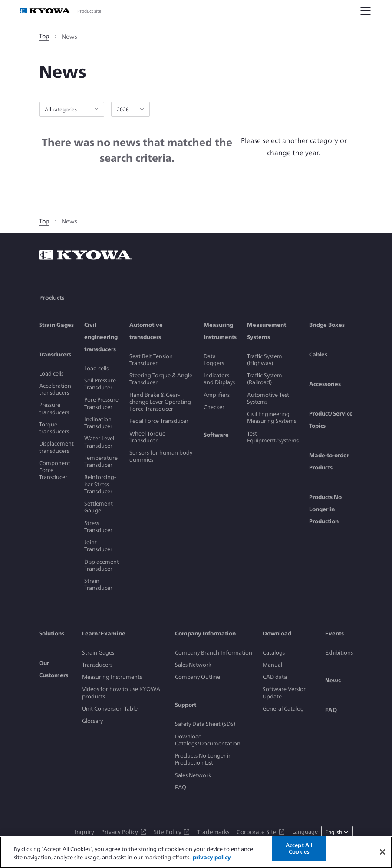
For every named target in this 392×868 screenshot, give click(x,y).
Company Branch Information (214, 653)
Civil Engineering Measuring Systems (272, 417)
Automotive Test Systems (268, 398)
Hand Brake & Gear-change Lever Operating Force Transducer (160, 402)
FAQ (181, 787)
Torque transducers (54, 428)
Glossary (92, 721)
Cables (318, 354)
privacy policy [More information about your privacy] (212, 857)
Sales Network (193, 665)
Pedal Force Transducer (159, 421)
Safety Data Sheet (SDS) (205, 724)
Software (216, 435)
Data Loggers (214, 360)
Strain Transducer (98, 584)
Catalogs (274, 653)
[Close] (382, 852)
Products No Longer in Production (325, 509)
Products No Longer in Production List (203, 759)
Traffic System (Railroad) (265, 379)
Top (44, 36)
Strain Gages (56, 325)
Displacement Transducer (102, 565)
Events (334, 634)
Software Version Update (285, 693)
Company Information (205, 634)
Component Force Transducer (55, 470)
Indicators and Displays (219, 379)
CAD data (275, 677)
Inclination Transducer (98, 423)
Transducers (55, 354)
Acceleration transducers (55, 389)
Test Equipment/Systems (273, 437)
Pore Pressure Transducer (101, 403)
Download (277, 634)
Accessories (325, 384)
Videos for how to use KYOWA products (121, 693)
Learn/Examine (104, 634)
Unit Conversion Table (110, 709)
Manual (272, 665)
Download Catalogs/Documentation (208, 740)
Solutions (52, 634)
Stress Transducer (98, 527)
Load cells (51, 374)
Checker (214, 407)
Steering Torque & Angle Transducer (161, 379)
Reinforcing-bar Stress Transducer (100, 484)
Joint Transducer (98, 546)
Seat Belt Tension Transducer (151, 360)
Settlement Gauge (99, 507)
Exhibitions (339, 653)
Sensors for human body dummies (161, 456)
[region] (196, 852)
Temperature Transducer (101, 461)
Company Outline (198, 677)
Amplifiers (217, 395)
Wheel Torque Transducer (147, 437)
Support (186, 705)
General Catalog (283, 709)
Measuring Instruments (112, 677)
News (333, 680)
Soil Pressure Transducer (100, 384)
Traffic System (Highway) (265, 360)
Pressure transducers (54, 408)
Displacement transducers (56, 447)
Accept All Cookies (299, 849)
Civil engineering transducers (101, 337)
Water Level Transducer (99, 442)
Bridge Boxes (327, 325)
